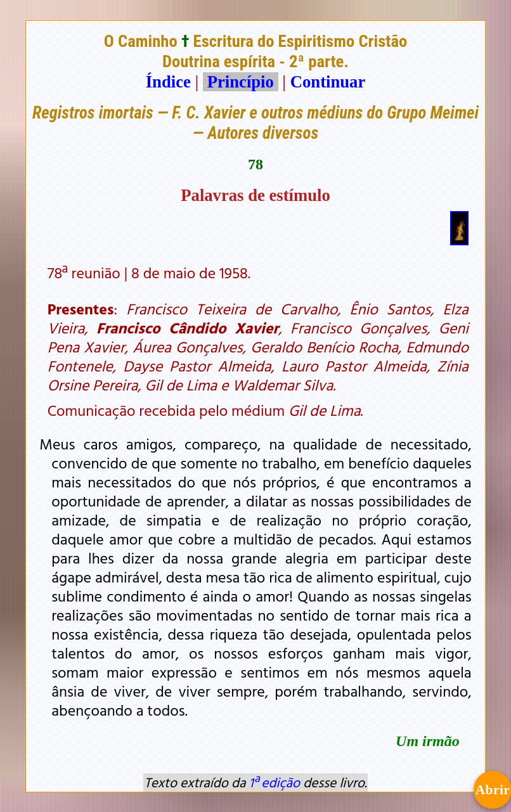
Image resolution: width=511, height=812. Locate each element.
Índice (168, 82)
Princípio (240, 82)
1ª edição (275, 782)
